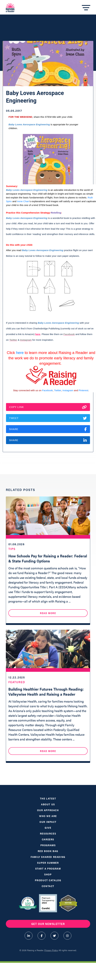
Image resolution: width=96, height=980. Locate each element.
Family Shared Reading (48, 857)
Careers (48, 839)
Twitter (58, 390)
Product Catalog (48, 880)
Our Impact (48, 822)
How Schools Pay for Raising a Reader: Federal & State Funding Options (48, 558)
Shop (48, 874)
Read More (48, 613)
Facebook (48, 390)
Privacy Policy (51, 950)
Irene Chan (23, 201)
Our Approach (48, 810)
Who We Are (48, 816)
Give (48, 828)
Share (48, 429)
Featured (17, 682)
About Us (48, 804)
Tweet (48, 418)
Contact (48, 886)
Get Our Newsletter (48, 924)
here (38, 334)
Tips (12, 549)
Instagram (68, 390)
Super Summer (48, 863)
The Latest (48, 798)
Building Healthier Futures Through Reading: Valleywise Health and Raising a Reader (46, 692)
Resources (48, 833)
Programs (48, 845)
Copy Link (48, 407)
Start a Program (48, 869)
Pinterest (83, 390)
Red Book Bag (48, 851)
